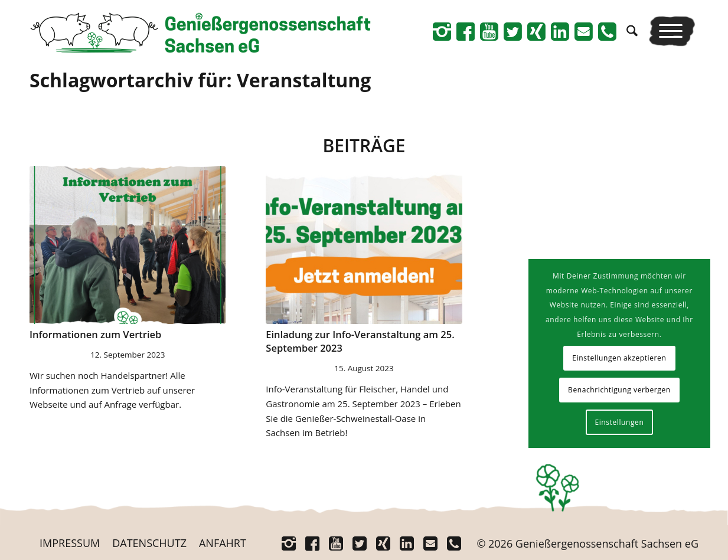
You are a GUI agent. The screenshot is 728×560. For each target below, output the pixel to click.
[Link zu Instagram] (442, 31)
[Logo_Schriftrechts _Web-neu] (200, 35)
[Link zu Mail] (583, 31)
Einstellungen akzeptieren (619, 358)
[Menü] (672, 31)
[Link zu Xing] (536, 31)
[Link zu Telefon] (607, 31)
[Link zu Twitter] (512, 31)
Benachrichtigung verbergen (619, 390)
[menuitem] (632, 31)
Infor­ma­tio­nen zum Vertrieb (95, 334)
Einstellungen (619, 422)
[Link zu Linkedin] (560, 31)
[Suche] (632, 31)
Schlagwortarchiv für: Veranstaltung (200, 80)
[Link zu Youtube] (489, 31)
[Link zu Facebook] (465, 31)
